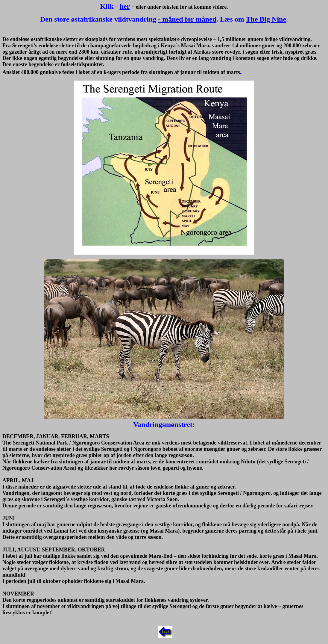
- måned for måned (187, 19)
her (125, 6)
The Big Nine (266, 19)
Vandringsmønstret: (164, 424)
